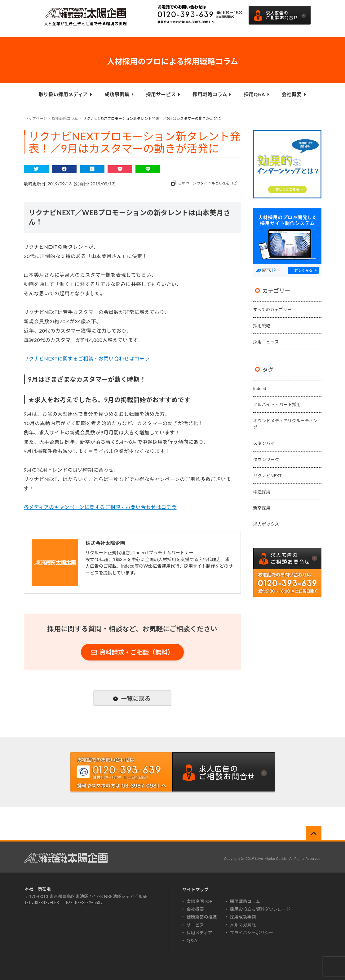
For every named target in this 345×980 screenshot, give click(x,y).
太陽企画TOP (199, 901)
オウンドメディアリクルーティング (285, 424)
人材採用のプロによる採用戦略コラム (173, 61)
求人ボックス (266, 524)
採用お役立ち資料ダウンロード (260, 909)
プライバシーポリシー (252, 933)
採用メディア (199, 933)
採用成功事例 (243, 917)
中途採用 (262, 492)
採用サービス (163, 94)
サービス (195, 925)
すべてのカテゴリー (272, 309)
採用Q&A (256, 94)
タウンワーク (266, 459)
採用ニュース (266, 342)
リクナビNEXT (268, 476)
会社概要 (294, 94)
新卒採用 (262, 508)
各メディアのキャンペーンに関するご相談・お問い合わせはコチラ (100, 507)
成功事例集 (119, 94)
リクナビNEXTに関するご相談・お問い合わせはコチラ (87, 358)
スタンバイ (264, 443)
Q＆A (192, 940)
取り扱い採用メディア (65, 94)
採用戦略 (262, 326)
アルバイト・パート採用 (277, 404)
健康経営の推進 (202, 917)
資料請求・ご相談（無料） (132, 652)
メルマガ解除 (243, 925)
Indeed (260, 388)
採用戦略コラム (212, 94)
